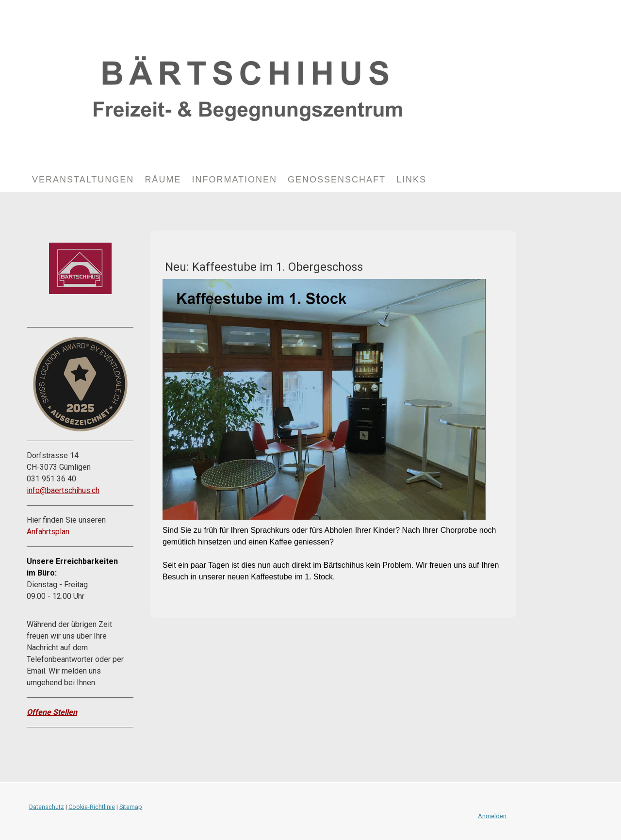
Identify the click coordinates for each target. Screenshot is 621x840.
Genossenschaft (337, 180)
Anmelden (492, 816)
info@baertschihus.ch (63, 490)
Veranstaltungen (83, 180)
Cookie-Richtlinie (92, 807)
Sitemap (131, 807)
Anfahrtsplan (48, 532)
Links (411, 180)
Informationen (234, 180)
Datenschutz (47, 807)
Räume (163, 180)
